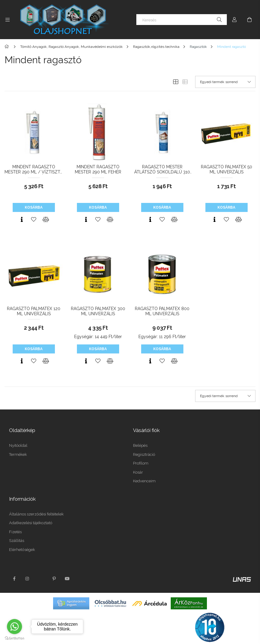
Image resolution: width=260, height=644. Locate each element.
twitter (41, 579)
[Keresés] (182, 20)
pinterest (54, 579)
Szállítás (17, 541)
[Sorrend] (225, 82)
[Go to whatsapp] (14, 627)
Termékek (18, 454)
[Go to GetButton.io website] (14, 638)
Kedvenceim (144, 481)
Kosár (138, 472)
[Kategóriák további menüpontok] (8, 20)
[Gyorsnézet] (22, 219)
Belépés (140, 445)
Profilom (141, 463)
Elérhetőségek (22, 550)
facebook (14, 579)
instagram (27, 579)
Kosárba (34, 207)
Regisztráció (144, 454)
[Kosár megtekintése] (249, 20)
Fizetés (15, 532)
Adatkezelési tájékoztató (31, 523)
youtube (67, 579)
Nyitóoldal (18, 445)
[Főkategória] (8, 47)
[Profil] (234, 20)
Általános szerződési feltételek (36, 514)
